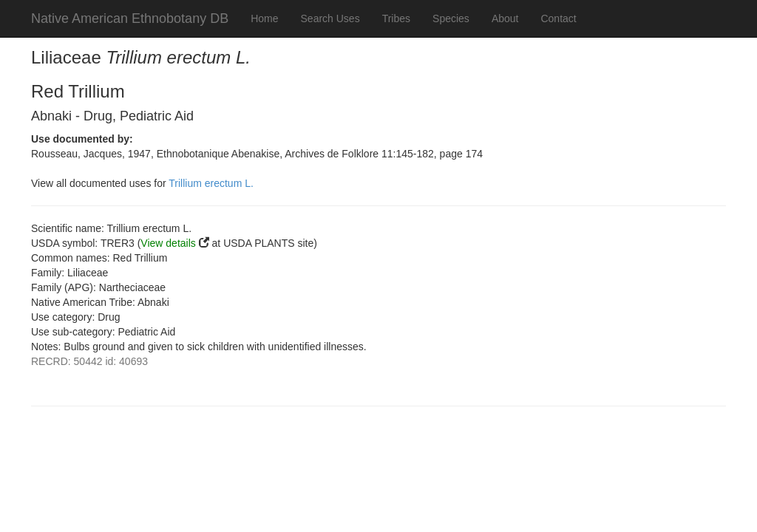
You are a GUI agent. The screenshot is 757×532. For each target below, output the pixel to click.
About (505, 18)
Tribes (396, 18)
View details (168, 243)
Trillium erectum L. (211, 183)
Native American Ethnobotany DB (130, 18)
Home (264, 18)
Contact (558, 18)
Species (451, 18)
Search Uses (330, 18)
